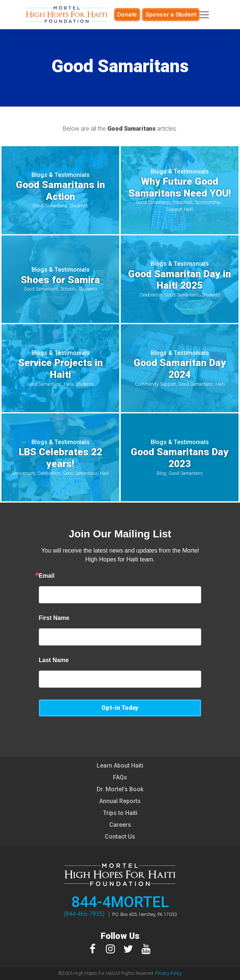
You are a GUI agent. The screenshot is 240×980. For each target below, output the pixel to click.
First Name (54, 618)
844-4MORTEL (120, 902)
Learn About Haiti (120, 766)
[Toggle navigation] (204, 15)
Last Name (54, 660)
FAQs (120, 777)
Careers (120, 825)
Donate (130, 15)
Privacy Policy (169, 973)
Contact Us (120, 837)
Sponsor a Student (169, 15)
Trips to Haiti (120, 813)
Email (47, 576)
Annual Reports (120, 801)
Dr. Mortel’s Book (120, 789)
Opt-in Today (120, 708)
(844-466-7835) (84, 914)
